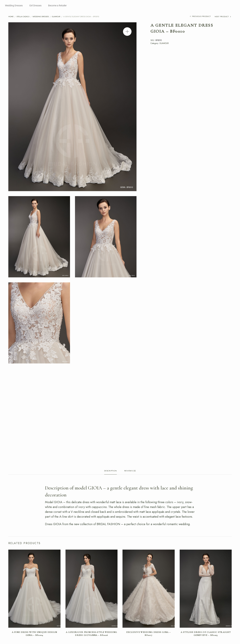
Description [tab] (110, 471)
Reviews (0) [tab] (130, 471)
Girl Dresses (35, 5)
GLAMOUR (56, 16)
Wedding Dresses (14, 5)
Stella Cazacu (23, 16)
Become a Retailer (57, 5)
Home (11, 16)
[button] (127, 32)
